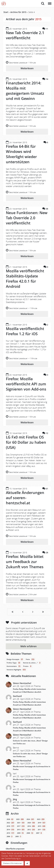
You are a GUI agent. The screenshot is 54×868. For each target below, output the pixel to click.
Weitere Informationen (13, 863)
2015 (42, 826)
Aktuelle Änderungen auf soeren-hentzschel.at (25, 498)
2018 (11, 826)
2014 (11, 830)
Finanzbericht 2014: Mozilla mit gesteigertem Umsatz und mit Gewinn (25, 91)
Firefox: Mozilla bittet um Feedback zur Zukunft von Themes (25, 562)
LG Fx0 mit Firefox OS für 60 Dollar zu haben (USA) (26, 442)
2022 (11, 823)
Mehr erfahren (29, 646)
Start (6, 12)
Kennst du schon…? (32, 663)
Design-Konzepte (15, 659)
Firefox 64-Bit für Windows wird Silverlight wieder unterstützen (21, 154)
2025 (20, 819)
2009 (21, 833)
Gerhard (17, 696)
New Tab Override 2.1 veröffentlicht (25, 35)
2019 (42, 823)
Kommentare (14, 666)
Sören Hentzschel (22, 683)
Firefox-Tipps (14, 663)
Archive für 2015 (18, 12)
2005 (18, 836)
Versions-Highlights (16, 670)
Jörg (15, 799)
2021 (21, 823)
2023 (41, 819)
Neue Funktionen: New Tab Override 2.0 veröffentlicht (27, 218)
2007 (39, 833)
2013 (21, 830)
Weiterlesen (27, 68)
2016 (31, 826)
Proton (28, 666)
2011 (42, 830)
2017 (21, 826)
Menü (49, 2)
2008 (30, 833)
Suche (43, 4)
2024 (31, 819)
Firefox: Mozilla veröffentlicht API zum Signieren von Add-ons (26, 384)
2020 (31, 823)
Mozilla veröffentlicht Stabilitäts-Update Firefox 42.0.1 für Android (25, 279)
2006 (10, 836)
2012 (31, 830)
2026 (10, 819)
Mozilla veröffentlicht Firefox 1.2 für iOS (25, 331)
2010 (11, 833)
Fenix (30, 659)
